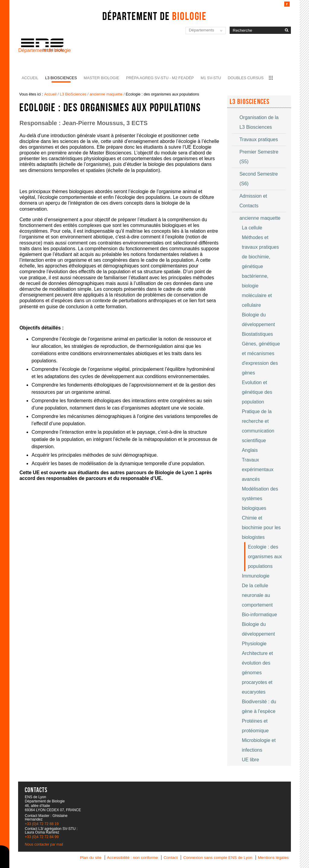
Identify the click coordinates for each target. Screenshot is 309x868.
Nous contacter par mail (44, 844)
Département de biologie (44, 50)
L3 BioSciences (61, 78)
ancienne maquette (106, 94)
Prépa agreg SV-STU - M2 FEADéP (160, 78)
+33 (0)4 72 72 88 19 (42, 824)
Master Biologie (101, 78)
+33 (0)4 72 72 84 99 (42, 837)
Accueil (30, 78)
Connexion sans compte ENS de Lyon (218, 858)
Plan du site (91, 858)
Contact (171, 858)
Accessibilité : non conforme (132, 858)
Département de (154, 16)
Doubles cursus (246, 78)
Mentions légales (273, 858)
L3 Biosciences (250, 102)
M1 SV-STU (211, 78)
